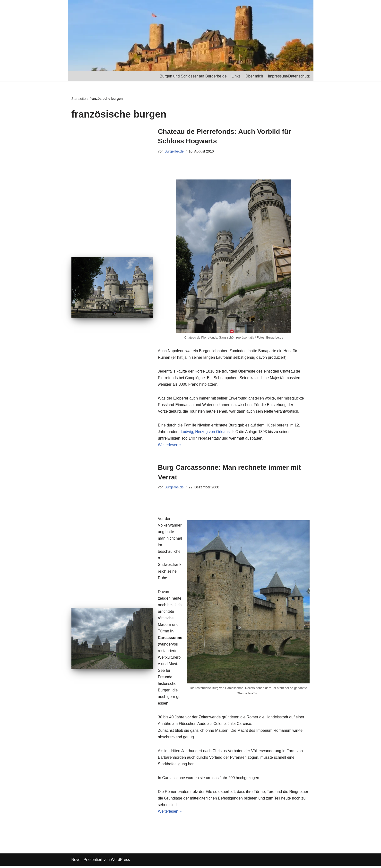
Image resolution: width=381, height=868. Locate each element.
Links (236, 76)
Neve (76, 862)
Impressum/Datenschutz (289, 76)
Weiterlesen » (170, 446)
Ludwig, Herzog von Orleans (205, 432)
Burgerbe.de (174, 151)
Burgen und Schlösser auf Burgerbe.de (193, 76)
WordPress (120, 862)
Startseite (79, 99)
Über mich (254, 76)
